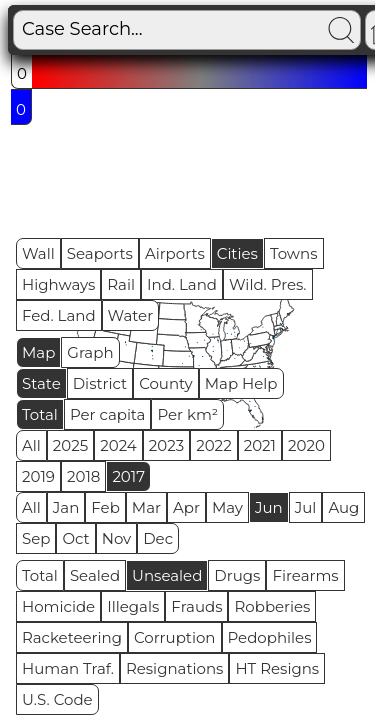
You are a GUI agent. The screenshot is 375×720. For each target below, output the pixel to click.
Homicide (58, 606)
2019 (38, 476)
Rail (121, 284)
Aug (343, 507)
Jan (66, 507)
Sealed (95, 575)
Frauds (196, 606)
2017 (128, 476)
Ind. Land (182, 284)
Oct (75, 538)
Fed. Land (59, 315)
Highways (58, 284)
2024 (118, 445)
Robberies (272, 606)
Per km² (187, 414)
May (227, 507)
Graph (90, 352)
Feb (105, 507)
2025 (70, 445)
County (166, 383)
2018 (83, 476)
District (100, 383)
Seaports (100, 253)
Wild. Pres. (268, 284)
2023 (166, 445)
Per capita (108, 414)
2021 (260, 445)
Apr (186, 507)
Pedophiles (270, 637)
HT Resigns (277, 668)
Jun (269, 507)
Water (131, 315)
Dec (158, 538)
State (41, 383)
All (31, 445)
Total (40, 414)
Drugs (237, 575)
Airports (175, 253)
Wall (38, 253)
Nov (117, 538)
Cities (237, 253)
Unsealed (167, 575)
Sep (36, 538)
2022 (213, 445)
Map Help (241, 383)
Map (38, 352)
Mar (146, 507)
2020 (306, 445)
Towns (294, 253)
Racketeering (72, 637)
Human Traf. (68, 668)
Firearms (305, 575)
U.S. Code (57, 699)
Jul (306, 507)
